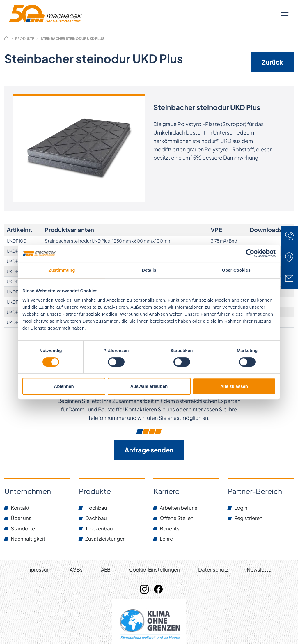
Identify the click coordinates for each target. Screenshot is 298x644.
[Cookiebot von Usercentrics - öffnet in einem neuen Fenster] (250, 253)
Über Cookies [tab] (236, 270)
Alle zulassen (234, 386)
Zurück (273, 62)
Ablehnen (64, 386)
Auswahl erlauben (149, 386)
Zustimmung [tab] (62, 270)
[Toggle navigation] (285, 14)
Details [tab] (149, 270)
